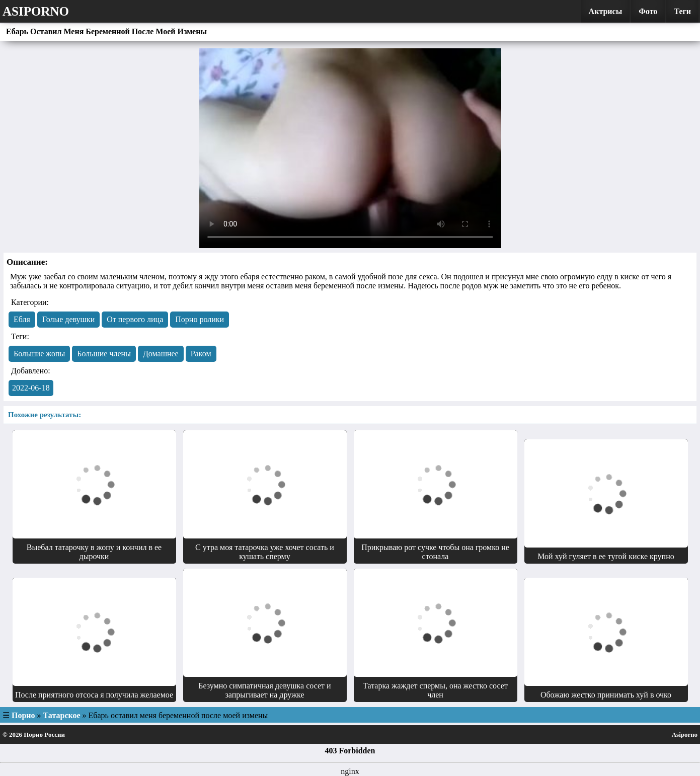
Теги (682, 11)
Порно (23, 715)
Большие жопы (39, 354)
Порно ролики (200, 319)
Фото (648, 11)
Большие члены (104, 354)
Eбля (22, 319)
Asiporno (36, 11)
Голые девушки (68, 319)
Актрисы (606, 11)
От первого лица (135, 319)
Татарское (62, 715)
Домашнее (161, 354)
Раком (201, 354)
